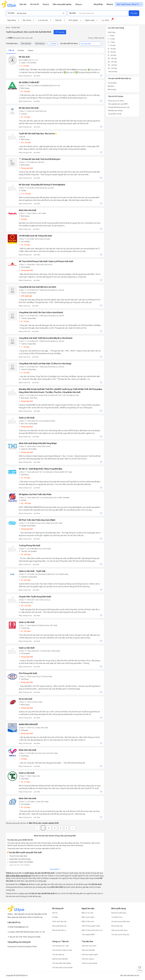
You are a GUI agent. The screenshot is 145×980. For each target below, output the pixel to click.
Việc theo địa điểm (88, 950)
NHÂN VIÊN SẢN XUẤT (28, 724)
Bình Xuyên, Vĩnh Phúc (28, 398)
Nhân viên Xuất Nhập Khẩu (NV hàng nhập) (38, 443)
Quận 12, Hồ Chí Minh (28, 449)
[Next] (73, 828)
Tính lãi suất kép (58, 954)
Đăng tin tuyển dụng (119, 913)
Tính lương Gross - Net (60, 946)
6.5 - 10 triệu (25, 142)
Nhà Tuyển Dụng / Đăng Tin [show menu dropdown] (128, 4)
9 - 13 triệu (24, 373)
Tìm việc (134, 13)
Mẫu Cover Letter (88, 917)
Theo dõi (60, 32)
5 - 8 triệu (24, 66)
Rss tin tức (135, 975)
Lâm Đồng (24, 779)
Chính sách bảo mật (59, 921)
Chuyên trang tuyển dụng (121, 921)
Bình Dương (24, 88)
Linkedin (28, 946)
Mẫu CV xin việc (87, 913)
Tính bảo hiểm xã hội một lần (62, 967)
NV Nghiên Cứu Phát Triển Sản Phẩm (35, 494)
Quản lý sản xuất (27, 418)
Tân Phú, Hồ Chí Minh (28, 551)
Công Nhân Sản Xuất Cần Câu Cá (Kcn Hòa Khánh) (41, 312)
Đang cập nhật (26, 168)
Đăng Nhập (98, 4)
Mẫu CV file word (88, 921)
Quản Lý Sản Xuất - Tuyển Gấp (32, 571)
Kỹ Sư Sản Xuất (26, 699)
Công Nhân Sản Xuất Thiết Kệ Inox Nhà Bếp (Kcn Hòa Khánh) (46, 338)
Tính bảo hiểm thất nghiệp (61, 963)
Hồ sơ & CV (35, 4)
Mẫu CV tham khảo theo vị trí (92, 930)
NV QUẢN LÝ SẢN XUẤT (29, 82)
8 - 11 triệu (24, 321)
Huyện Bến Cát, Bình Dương (20, 859)
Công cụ (78, 4)
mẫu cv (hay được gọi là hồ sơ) (18, 876)
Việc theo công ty (88, 959)
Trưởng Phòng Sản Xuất (30, 545)
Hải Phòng (24, 475)
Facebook (12, 946)
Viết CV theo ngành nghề (91, 926)
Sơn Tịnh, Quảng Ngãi (28, 423)
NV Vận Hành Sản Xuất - (29, 108)
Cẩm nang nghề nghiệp (62, 4)
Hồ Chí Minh (24, 242)
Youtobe (20, 946)
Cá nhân (21, 50)
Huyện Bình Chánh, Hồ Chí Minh (21, 862)
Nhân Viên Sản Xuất (28, 750)
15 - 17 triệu (24, 782)
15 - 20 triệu (25, 580)
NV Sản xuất (24, 57)
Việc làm (23, 4)
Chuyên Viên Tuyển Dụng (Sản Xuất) (35, 597)
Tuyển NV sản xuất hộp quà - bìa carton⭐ (38, 134)
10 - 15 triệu (24, 807)
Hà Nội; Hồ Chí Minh (27, 526)
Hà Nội (22, 190)
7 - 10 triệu (24, 347)
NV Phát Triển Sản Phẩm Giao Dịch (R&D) (37, 520)
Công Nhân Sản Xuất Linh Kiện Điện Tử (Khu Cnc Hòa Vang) (45, 364)
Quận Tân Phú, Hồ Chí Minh (19, 865)
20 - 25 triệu (25, 503)
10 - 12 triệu (24, 91)
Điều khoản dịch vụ (59, 930)
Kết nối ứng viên (117, 926)
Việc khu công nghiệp (89, 963)
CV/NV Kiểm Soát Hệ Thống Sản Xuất (35, 236)
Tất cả (11, 50)
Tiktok (34, 946)
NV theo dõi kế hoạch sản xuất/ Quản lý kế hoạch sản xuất (46, 261)
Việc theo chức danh (89, 946)
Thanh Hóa (24, 628)
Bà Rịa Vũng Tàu (26, 602)
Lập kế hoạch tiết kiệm (60, 959)
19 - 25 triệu (25, 554)
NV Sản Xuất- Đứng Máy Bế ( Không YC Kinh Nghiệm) (42, 185)
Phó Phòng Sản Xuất (28, 673)
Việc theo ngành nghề (90, 954)
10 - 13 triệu (24, 117)
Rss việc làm (125, 975)
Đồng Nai (23, 730)
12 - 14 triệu (24, 245)
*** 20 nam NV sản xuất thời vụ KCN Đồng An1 (40, 159)
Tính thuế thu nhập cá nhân (62, 950)
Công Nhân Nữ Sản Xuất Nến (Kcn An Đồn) (37, 287)
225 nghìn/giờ (25, 296)
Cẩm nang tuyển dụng (119, 930)
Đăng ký (110, 4)
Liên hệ (55, 913)
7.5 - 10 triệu (25, 194)
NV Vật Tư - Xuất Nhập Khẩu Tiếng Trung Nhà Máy (41, 469)
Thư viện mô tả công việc (120, 934)
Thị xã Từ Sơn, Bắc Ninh (18, 856)
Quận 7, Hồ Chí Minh (28, 63)
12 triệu (23, 219)
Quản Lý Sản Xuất (27, 622)
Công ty (46, 4)
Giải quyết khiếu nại (59, 926)
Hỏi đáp (55, 917)
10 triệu (23, 759)
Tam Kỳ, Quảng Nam (28, 293)
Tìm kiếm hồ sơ (117, 917)
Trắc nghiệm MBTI (88, 934)
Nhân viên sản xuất (28, 210)
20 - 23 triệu (25, 606)
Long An (23, 114)
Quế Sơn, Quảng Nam (28, 577)
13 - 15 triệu (24, 478)
